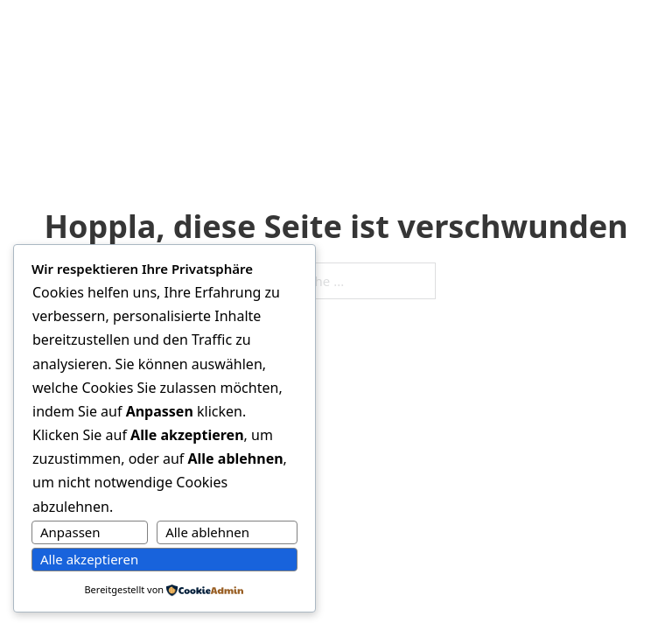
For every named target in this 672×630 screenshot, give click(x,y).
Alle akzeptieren (89, 559)
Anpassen (70, 532)
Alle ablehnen (207, 532)
